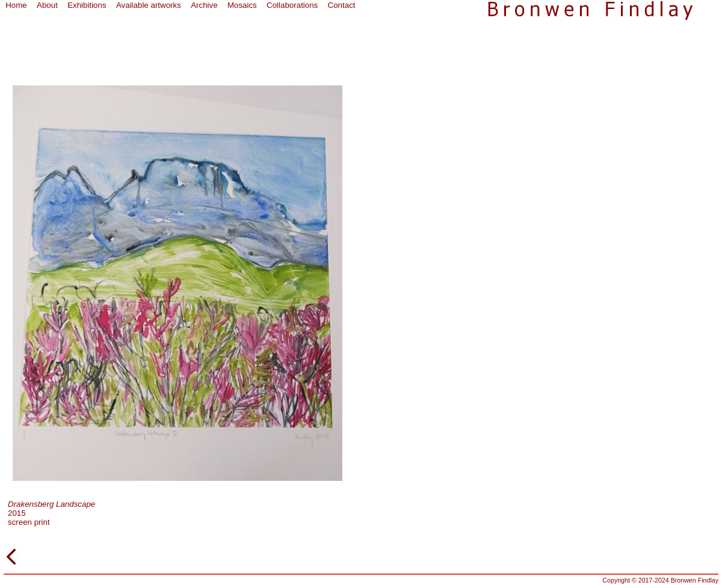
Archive (204, 5)
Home (16, 5)
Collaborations (292, 5)
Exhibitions (87, 5)
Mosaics (242, 5)
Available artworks (149, 5)
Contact (342, 5)
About (47, 5)
